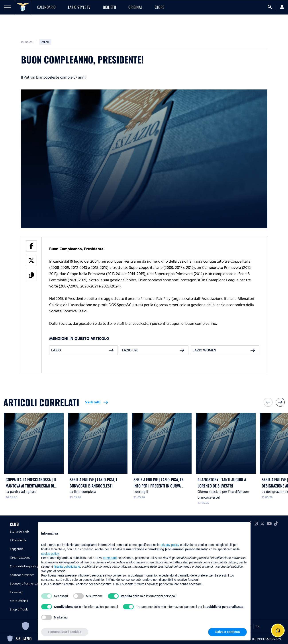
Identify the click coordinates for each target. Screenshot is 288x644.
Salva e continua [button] (227, 632)
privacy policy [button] (170, 545)
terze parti (110, 558)
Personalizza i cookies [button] (65, 632)
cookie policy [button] (50, 554)
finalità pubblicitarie (67, 567)
